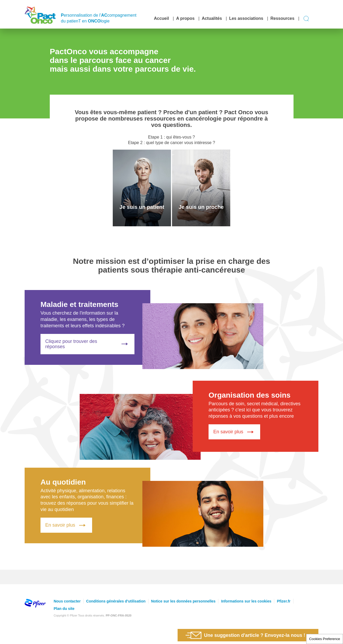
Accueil (161, 18)
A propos (185, 18)
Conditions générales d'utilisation (116, 601)
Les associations (246, 18)
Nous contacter (67, 601)
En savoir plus (234, 432)
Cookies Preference (325, 639)
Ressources (283, 18)
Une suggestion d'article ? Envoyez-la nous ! (245, 635)
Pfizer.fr (284, 601)
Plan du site (64, 609)
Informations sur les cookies (246, 601)
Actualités (212, 18)
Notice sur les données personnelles (183, 601)
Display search (306, 19)
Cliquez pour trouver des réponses (87, 344)
